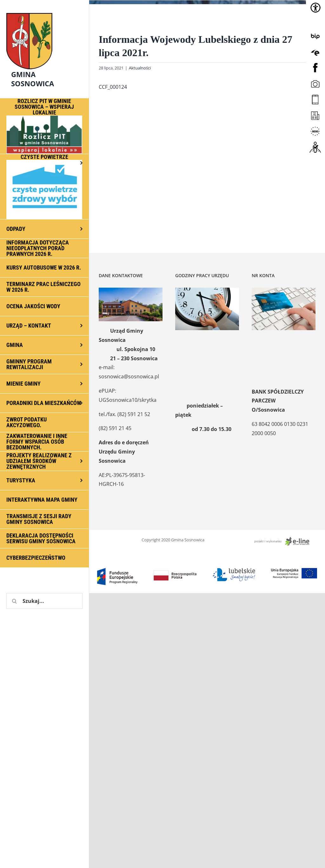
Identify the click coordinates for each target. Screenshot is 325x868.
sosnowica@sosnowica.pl (129, 376)
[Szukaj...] (44, 601)
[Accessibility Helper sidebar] (315, 8)
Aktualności (140, 68)
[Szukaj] (14, 601)
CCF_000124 (113, 87)
